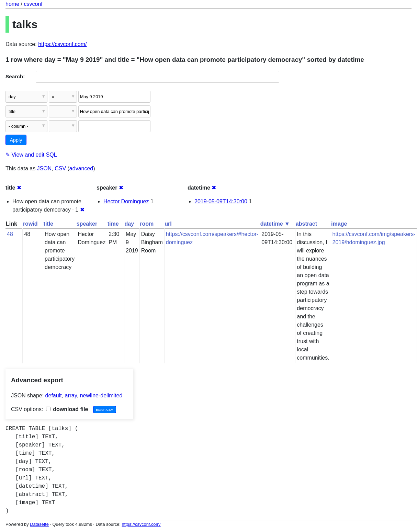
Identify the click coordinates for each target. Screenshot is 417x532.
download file (67, 409)
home (12, 4)
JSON (44, 168)
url (168, 224)
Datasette (39, 524)
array (71, 395)
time (113, 224)
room (147, 224)
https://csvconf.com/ (62, 44)
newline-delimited (101, 395)
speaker (87, 224)
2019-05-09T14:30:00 (221, 201)
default (54, 395)
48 (10, 234)
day (129, 224)
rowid (30, 224)
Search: (15, 76)
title (48, 224)
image (339, 224)
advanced (81, 168)
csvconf (33, 4)
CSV (60, 168)
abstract (306, 224)
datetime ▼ (275, 224)
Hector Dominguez (126, 201)
